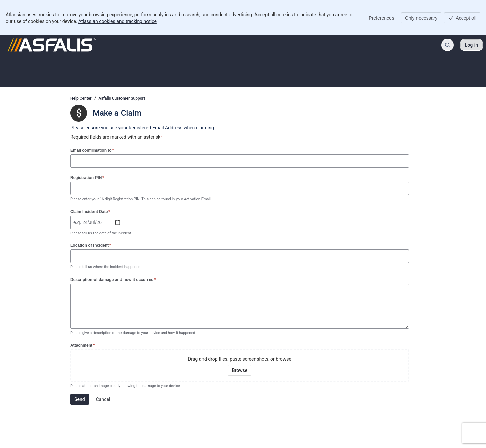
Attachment (83, 345)
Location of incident (91, 245)
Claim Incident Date (90, 212)
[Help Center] (52, 45)
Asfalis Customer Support (122, 98)
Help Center (81, 98)
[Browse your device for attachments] (240, 370)
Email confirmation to (92, 150)
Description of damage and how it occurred (113, 279)
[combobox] (74, 222)
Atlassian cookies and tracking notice (117, 21)
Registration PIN (87, 177)
